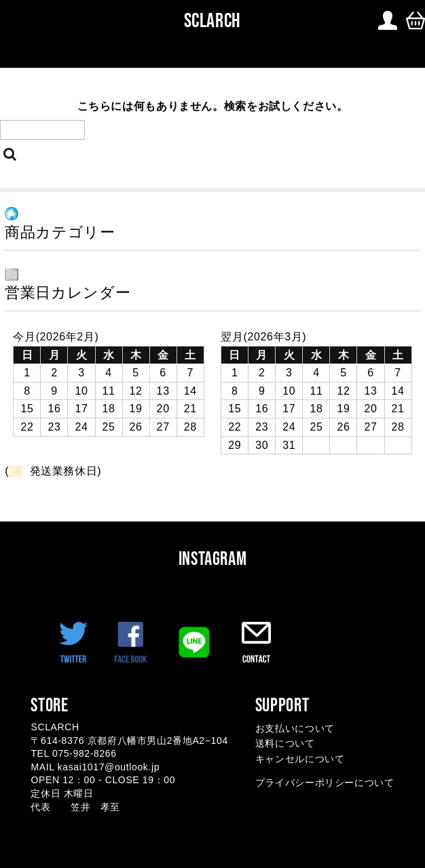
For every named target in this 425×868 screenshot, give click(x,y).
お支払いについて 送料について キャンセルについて (300, 744)
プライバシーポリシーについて (325, 783)
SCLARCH (210, 20)
